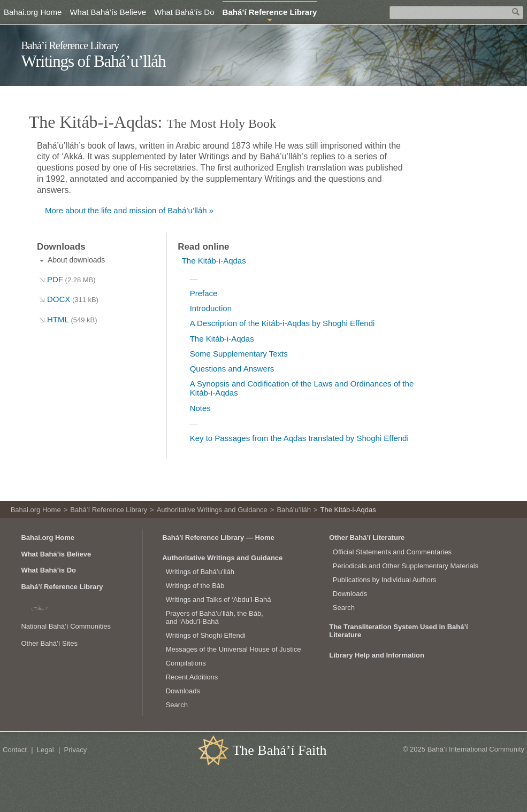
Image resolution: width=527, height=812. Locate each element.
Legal (45, 750)
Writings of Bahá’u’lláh (93, 61)
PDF (71, 279)
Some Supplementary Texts (239, 354)
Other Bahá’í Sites (49, 643)
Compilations (186, 663)
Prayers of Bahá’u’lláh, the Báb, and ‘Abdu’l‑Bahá (215, 618)
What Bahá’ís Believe (108, 12)
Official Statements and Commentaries (392, 552)
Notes (200, 408)
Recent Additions (192, 677)
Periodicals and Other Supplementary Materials (406, 566)
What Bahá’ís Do (184, 12)
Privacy (76, 750)
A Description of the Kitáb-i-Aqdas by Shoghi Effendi (282, 323)
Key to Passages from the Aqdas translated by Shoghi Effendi (299, 438)
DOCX (73, 299)
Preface (204, 293)
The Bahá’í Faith (279, 750)
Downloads (183, 691)
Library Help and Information (377, 655)
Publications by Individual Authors (385, 580)
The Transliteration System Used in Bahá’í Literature (398, 631)
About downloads (76, 260)
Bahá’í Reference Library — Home (218, 538)
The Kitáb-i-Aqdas (214, 261)
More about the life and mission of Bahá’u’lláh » (129, 210)
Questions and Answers (232, 369)
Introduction (211, 308)
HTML (72, 319)
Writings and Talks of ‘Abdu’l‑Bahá (219, 600)
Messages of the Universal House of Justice (234, 649)
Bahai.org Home (33, 12)
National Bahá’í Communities (66, 626)
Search (177, 705)
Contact (15, 750)
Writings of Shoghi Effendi (206, 635)
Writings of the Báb (195, 586)
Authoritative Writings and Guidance (212, 510)
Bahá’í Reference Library (70, 45)
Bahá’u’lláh (294, 510)
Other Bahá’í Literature (367, 538)
